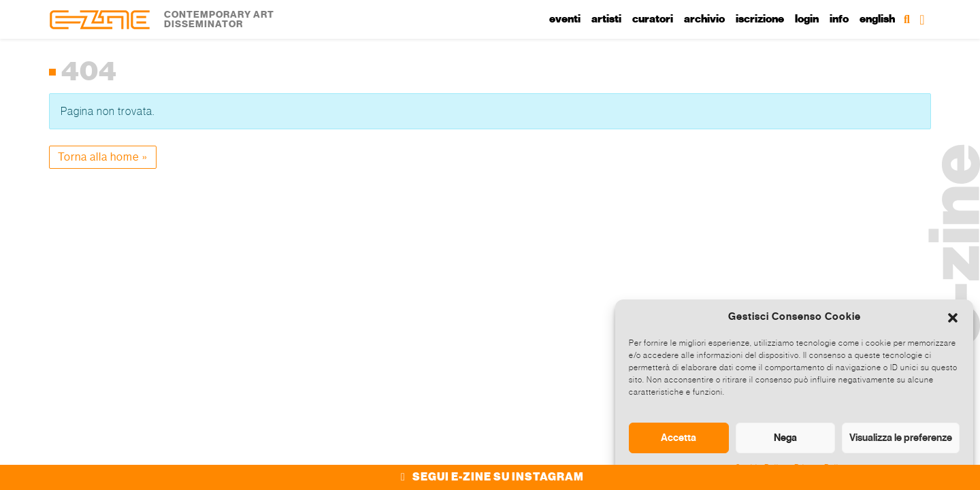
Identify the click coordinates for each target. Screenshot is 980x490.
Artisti (606, 19)
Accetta (679, 438)
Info (839, 19)
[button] (953, 316)
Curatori (653, 19)
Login (807, 19)
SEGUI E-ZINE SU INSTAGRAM (490, 477)
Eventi (565, 19)
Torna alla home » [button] (103, 157)
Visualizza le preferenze (901, 438)
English (877, 19)
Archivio (704, 19)
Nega (785, 438)
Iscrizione (760, 19)
